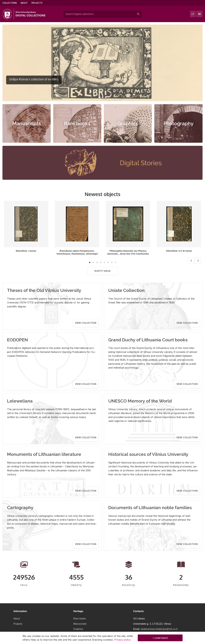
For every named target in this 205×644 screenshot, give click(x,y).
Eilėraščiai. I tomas (26, 251)
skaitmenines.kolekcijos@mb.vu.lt (159, 629)
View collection (86, 323)
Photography (178, 123)
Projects (37, 3)
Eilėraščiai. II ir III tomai (179, 251)
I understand (160, 638)
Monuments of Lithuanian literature (44, 454)
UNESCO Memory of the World (140, 401)
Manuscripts (27, 123)
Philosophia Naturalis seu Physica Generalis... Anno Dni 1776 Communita (128, 252)
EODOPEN (18, 340)
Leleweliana (20, 401)
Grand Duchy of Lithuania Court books (148, 340)
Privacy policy (122, 640)
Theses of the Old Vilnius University (44, 290)
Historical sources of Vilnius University (148, 454)
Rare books (77, 123)
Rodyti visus (102, 271)
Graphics (128, 123)
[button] (100, 97)
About (24, 3)
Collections (10, 3)
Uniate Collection (126, 290)
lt (193, 14)
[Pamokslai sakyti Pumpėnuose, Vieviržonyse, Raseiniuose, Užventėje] (77, 252)
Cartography (20, 508)
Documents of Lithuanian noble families (150, 508)
